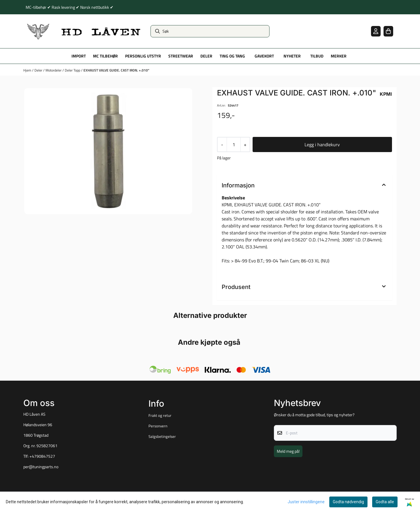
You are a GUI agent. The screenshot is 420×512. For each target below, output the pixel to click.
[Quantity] (233, 144)
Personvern (158, 426)
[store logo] (84, 31)
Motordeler (54, 70)
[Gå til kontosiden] (376, 31)
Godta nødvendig (348, 502)
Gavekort (264, 56)
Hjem (28, 70)
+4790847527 (42, 456)
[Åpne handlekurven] (388, 31)
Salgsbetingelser (162, 436)
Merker (339, 56)
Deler (39, 70)
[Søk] (210, 31)
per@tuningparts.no (41, 467)
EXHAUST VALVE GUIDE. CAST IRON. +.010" (116, 70)
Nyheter (292, 56)
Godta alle (385, 502)
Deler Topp (73, 70)
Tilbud (317, 56)
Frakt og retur (160, 415)
